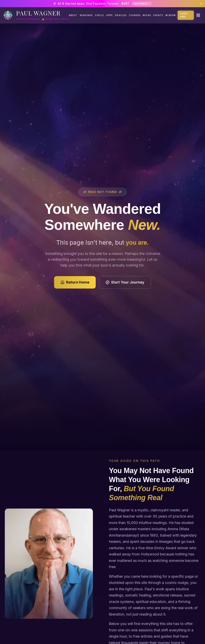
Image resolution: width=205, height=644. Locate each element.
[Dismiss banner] (201, 4)
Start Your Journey (125, 282)
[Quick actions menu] (198, 15)
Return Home (75, 282)
